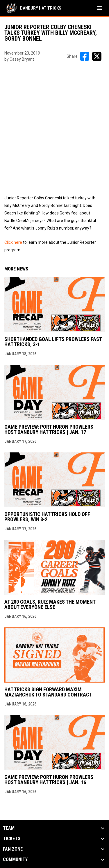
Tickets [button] (12, 839)
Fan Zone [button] (13, 849)
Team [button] (9, 828)
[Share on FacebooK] (85, 56)
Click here (13, 242)
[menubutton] (100, 8)
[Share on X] (97, 56)
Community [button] (15, 860)
